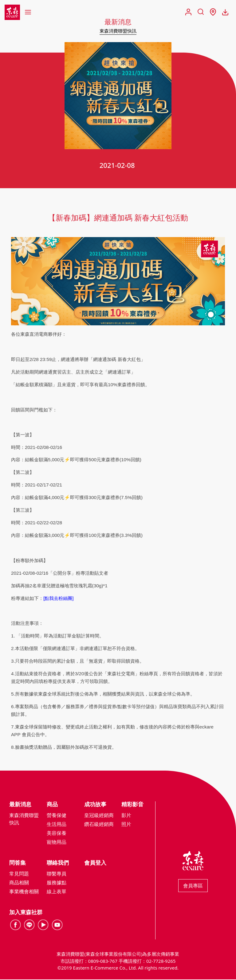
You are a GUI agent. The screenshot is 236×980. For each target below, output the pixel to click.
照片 (126, 825)
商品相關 (19, 883)
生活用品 (57, 825)
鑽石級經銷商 (99, 825)
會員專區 (193, 886)
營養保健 (57, 816)
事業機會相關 (24, 892)
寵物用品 (57, 843)
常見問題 (19, 874)
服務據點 (57, 883)
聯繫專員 (57, 874)
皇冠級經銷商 (99, 816)
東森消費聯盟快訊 (118, 31)
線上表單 (57, 892)
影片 (126, 816)
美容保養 (57, 834)
